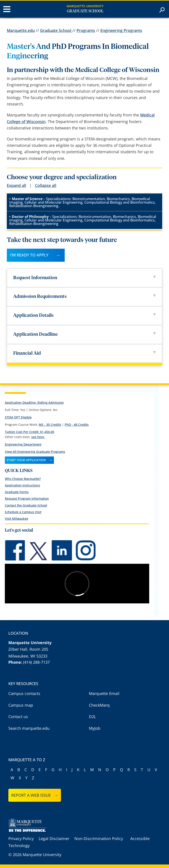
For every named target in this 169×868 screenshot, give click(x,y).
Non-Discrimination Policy (99, 839)
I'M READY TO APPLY (29, 255)
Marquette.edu (21, 30)
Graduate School (85, 11)
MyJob (95, 728)
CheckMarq (99, 705)
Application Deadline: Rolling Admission (34, 403)
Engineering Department (23, 444)
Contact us (18, 717)
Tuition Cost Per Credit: (29, 432)
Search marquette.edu (29, 728)
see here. (38, 437)
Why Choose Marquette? (23, 479)
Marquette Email (104, 693)
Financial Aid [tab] (84, 353)
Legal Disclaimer (54, 839)
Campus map (21, 705)
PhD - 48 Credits (77, 425)
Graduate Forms (17, 492)
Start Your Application (26, 460)
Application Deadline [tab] (84, 334)
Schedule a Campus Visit (23, 512)
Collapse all (46, 185)
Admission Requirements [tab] (84, 297)
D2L (92, 717)
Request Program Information (27, 499)
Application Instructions (22, 485)
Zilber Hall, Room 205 (28, 649)
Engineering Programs (121, 30)
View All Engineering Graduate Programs (35, 452)
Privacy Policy (21, 839)
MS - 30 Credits (50, 425)
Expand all (17, 185)
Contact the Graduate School (26, 505)
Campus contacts (24, 693)
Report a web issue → (35, 795)
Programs (86, 30)
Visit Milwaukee (17, 519)
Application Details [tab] (84, 316)
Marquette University (85, 6)
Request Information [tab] (84, 278)
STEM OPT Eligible (18, 417)
